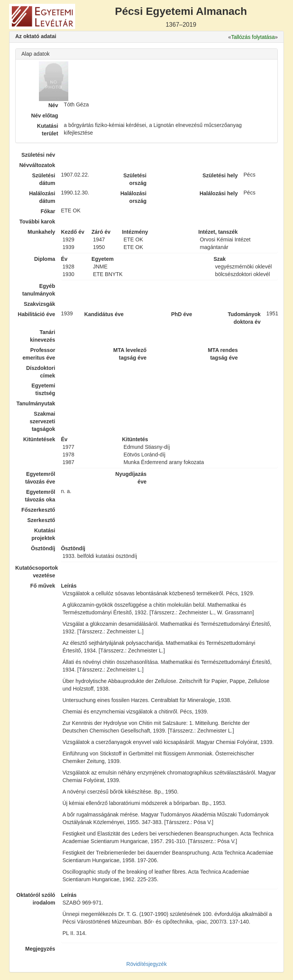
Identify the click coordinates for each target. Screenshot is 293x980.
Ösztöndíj (43, 548)
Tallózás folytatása (253, 37)
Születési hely (220, 175)
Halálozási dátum (42, 197)
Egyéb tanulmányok (39, 290)
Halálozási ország (133, 197)
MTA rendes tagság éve (223, 354)
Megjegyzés (40, 949)
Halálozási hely (219, 193)
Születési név (38, 155)
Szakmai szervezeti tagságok (43, 421)
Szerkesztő (41, 520)
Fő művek (43, 586)
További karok (37, 222)
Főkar (48, 211)
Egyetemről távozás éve (40, 478)
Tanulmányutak (36, 403)
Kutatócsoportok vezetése (35, 572)
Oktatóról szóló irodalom (36, 899)
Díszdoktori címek (40, 372)
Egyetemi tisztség (43, 389)
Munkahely (41, 232)
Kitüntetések (39, 439)
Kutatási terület (47, 130)
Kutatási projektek (43, 534)
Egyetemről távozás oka (40, 496)
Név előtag (45, 116)
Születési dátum (44, 179)
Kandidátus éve (104, 314)
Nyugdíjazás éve (131, 478)
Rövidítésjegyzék (146, 964)
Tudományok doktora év (244, 318)
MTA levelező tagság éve (130, 354)
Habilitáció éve (37, 314)
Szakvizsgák (39, 304)
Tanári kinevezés (42, 336)
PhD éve (181, 314)
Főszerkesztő (38, 510)
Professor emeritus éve (39, 354)
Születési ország (135, 179)
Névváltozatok (37, 165)
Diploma (44, 259)
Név (53, 105)
